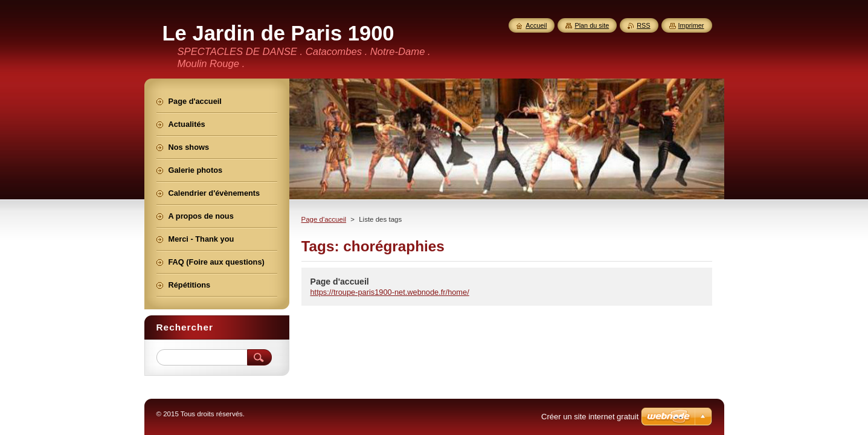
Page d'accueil (324, 219)
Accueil (536, 25)
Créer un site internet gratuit (590, 417)
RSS (643, 25)
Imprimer (691, 25)
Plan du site (592, 25)
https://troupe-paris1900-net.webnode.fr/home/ (390, 292)
